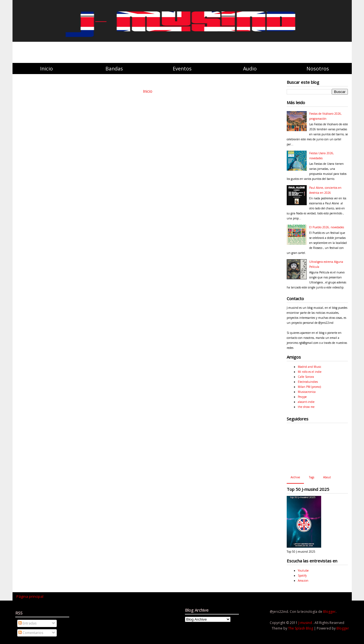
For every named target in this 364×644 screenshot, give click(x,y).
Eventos (182, 68)
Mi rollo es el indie (310, 372)
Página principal (30, 596)
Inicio (46, 68)
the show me (306, 407)
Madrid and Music (309, 367)
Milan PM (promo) (309, 387)
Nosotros (318, 68)
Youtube (303, 570)
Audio (250, 68)
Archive (295, 477)
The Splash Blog (301, 628)
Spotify (302, 576)
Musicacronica (307, 392)
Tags (312, 477)
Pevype (302, 397)
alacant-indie (306, 402)
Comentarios (31, 633)
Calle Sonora (306, 377)
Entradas (27, 623)
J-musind (306, 623)
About (327, 477)
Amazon (303, 581)
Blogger (329, 612)
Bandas (114, 68)
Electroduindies (308, 382)
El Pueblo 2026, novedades (327, 227)
